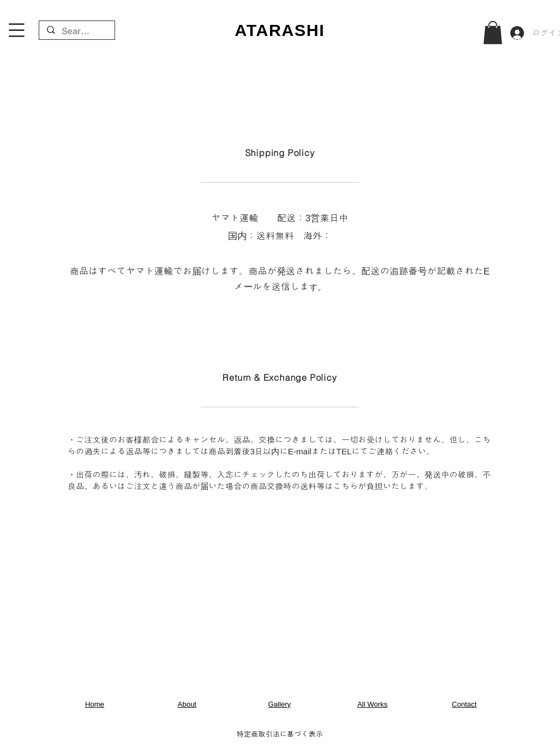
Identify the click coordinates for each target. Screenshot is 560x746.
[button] (17, 30)
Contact (465, 704)
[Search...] (76, 32)
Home (95, 704)
